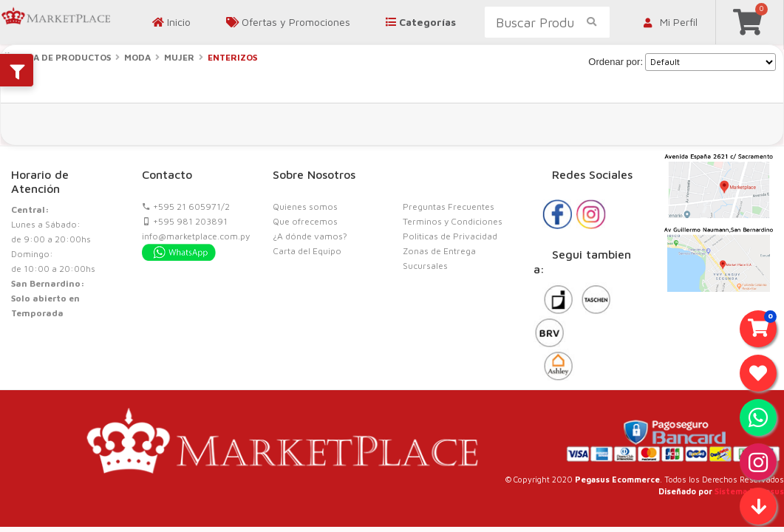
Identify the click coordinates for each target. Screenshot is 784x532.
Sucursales (425, 266)
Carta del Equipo (307, 251)
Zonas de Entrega (439, 251)
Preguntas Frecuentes (449, 207)
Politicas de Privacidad (450, 236)
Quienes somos (305, 207)
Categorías (421, 22)
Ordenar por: (616, 62)
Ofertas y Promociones (288, 22)
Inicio (171, 22)
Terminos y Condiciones (453, 221)
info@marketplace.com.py (196, 236)
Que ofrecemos (305, 221)
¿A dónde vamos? (310, 236)
